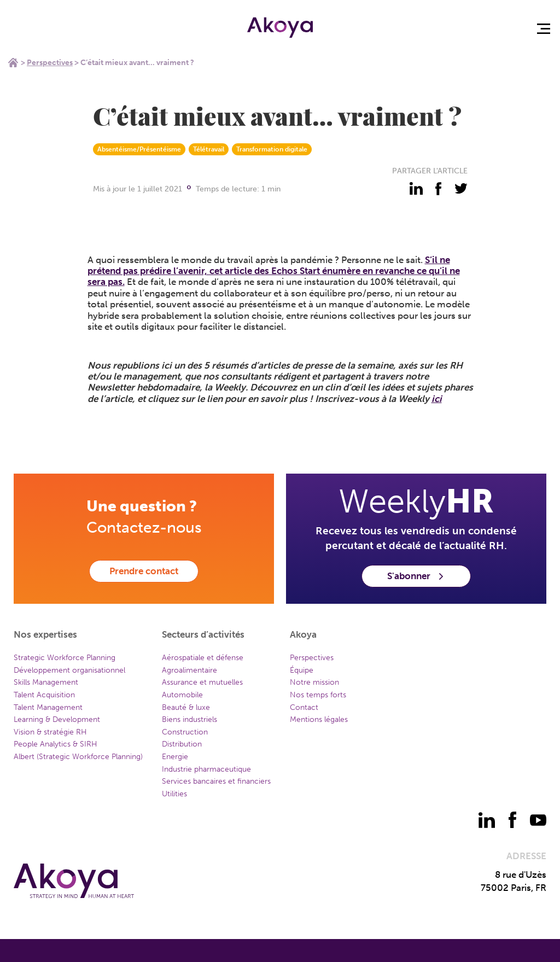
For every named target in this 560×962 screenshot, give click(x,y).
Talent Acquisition (44, 695)
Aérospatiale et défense (203, 658)
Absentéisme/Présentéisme (139, 149)
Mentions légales (319, 719)
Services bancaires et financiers (216, 781)
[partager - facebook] (439, 189)
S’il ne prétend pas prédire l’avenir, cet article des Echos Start (269, 265)
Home (13, 62)
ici (437, 399)
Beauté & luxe (186, 707)
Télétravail (209, 149)
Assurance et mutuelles (202, 682)
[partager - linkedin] (416, 189)
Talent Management (48, 707)
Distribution (182, 744)
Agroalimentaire (189, 670)
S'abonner (416, 576)
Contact (304, 707)
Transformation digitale (272, 149)
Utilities (174, 794)
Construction (185, 732)
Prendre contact (144, 571)
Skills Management (46, 682)
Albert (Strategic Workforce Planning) (78, 757)
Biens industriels (189, 719)
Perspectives (50, 63)
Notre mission (314, 682)
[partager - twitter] (461, 189)
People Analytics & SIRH (56, 744)
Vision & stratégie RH (50, 732)
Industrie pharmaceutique (206, 769)
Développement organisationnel (69, 670)
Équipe (302, 670)
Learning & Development (57, 719)
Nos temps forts (318, 695)
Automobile (182, 695)
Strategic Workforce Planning (65, 658)
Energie (175, 757)
